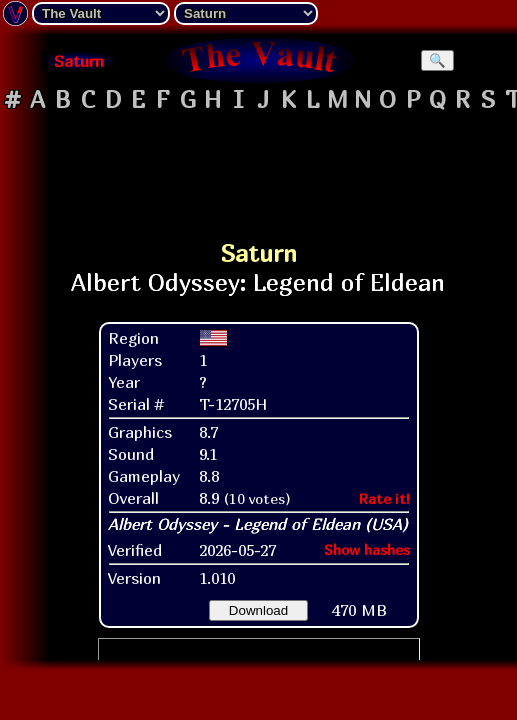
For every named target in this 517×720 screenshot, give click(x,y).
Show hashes (367, 549)
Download (258, 610)
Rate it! (384, 498)
